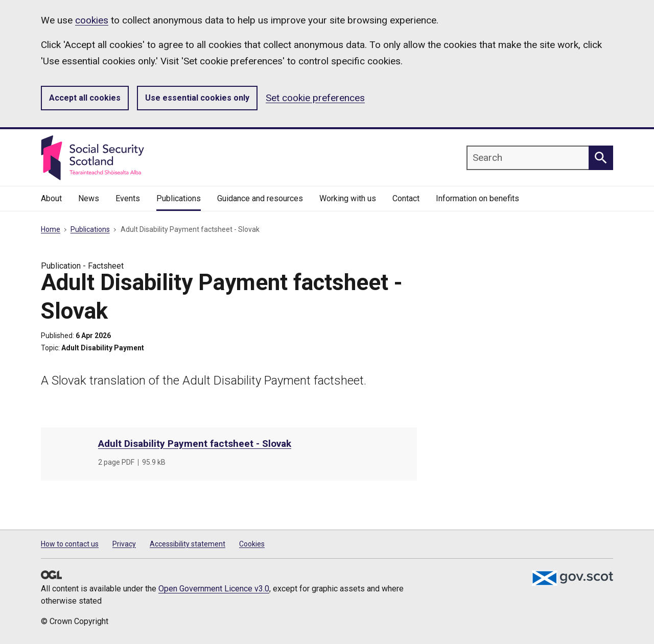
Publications (90, 229)
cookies (92, 20)
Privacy (124, 544)
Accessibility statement (188, 544)
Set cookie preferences (315, 98)
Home (51, 229)
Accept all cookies (85, 98)
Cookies (252, 544)
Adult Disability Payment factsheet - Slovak (195, 444)
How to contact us (70, 544)
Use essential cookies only (197, 98)
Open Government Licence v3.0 (214, 589)
